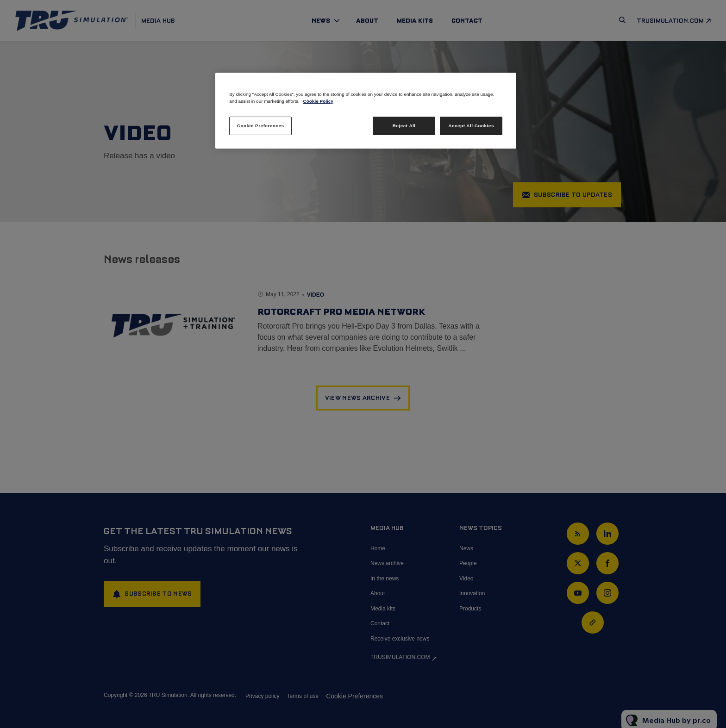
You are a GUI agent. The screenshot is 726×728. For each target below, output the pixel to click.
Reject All (404, 126)
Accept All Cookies (471, 126)
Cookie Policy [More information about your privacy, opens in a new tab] (318, 101)
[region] (366, 111)
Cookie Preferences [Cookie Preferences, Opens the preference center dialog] (261, 126)
